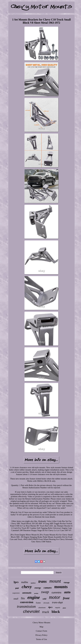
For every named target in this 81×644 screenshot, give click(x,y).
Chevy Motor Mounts (41, 623)
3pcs (16, 582)
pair (17, 588)
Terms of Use (42, 639)
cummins (56, 593)
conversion (27, 602)
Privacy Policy (41, 635)
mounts (61, 587)
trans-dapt (57, 602)
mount (55, 581)
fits (23, 598)
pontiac (36, 593)
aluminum (42, 607)
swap (45, 592)
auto (67, 592)
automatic (27, 593)
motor (55, 597)
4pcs (50, 607)
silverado (46, 603)
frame (38, 603)
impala (58, 607)
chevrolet (31, 611)
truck (46, 612)
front (66, 598)
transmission (26, 606)
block (56, 612)
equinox (33, 583)
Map (41, 627)
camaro (48, 588)
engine (34, 597)
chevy (27, 587)
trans (42, 581)
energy (38, 588)
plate (64, 608)
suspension (16, 593)
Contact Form (42, 631)
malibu (25, 582)
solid (44, 599)
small (16, 599)
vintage (67, 583)
